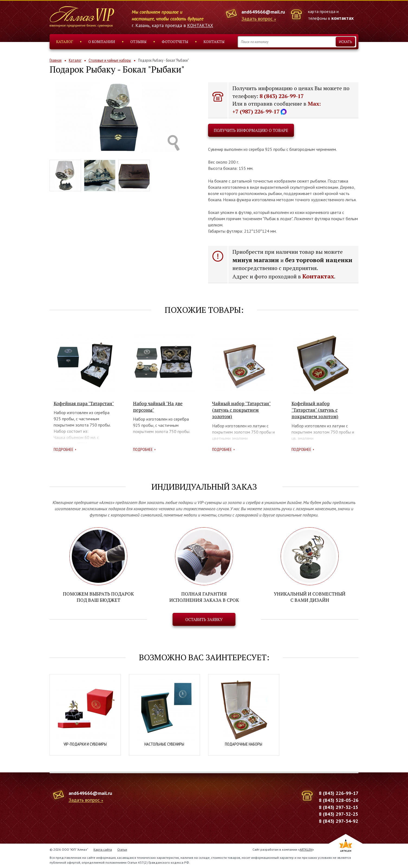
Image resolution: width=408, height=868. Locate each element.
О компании (102, 42)
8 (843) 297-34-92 (339, 821)
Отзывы (138, 42)
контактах (342, 18)
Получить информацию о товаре (251, 130)
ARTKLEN (306, 849)
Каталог (65, 42)
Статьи (122, 849)
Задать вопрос (257, 19)
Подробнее (64, 449)
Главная (56, 60)
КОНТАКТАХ (200, 25)
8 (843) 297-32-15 (339, 807)
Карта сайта (103, 849)
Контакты (214, 42)
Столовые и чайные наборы (110, 60)
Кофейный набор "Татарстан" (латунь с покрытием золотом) (315, 410)
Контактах (318, 276)
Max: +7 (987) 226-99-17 (277, 108)
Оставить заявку (204, 619)
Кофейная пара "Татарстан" (84, 403)
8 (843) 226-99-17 (282, 96)
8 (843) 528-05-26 (339, 800)
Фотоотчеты (175, 42)
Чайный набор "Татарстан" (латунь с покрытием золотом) (241, 410)
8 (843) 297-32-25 (339, 814)
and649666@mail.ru (263, 12)
